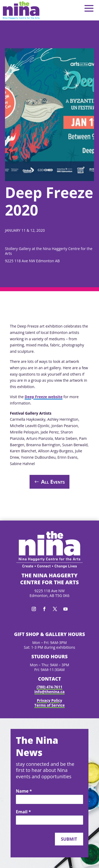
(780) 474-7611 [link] (50, 687)
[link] (21, 10)
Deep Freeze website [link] (43, 397)
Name (24, 791)
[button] (89, 8)
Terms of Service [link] (49, 705)
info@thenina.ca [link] (49, 692)
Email (23, 812)
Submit (69, 839)
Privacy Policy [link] (50, 700)
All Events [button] (53, 482)
